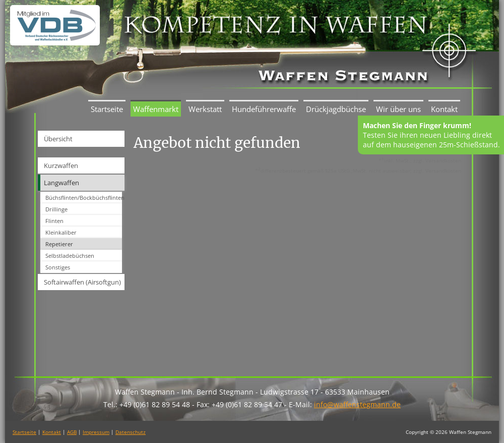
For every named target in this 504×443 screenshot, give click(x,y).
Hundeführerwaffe (264, 109)
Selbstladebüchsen (70, 256)
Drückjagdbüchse (336, 109)
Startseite (107, 109)
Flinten (54, 221)
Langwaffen (61, 183)
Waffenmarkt (156, 109)
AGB (72, 432)
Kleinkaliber (61, 232)
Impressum (96, 432)
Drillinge (56, 209)
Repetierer (59, 244)
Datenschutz (131, 432)
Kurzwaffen (61, 165)
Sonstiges (58, 267)
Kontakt (444, 109)
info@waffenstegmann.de (357, 404)
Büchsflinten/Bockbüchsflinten (84, 198)
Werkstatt (205, 109)
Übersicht (58, 139)
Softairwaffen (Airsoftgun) (82, 282)
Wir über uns (398, 109)
